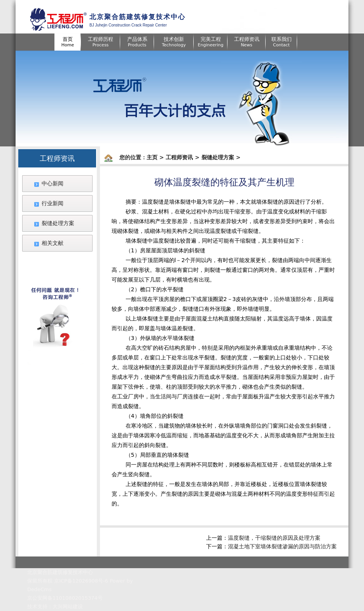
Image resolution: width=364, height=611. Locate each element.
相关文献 (52, 243)
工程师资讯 (179, 157)
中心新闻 (52, 183)
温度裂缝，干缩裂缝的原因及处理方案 (274, 538)
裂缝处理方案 (58, 223)
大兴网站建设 (68, 607)
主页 (152, 157)
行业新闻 (52, 203)
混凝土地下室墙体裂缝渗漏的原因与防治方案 (282, 546)
